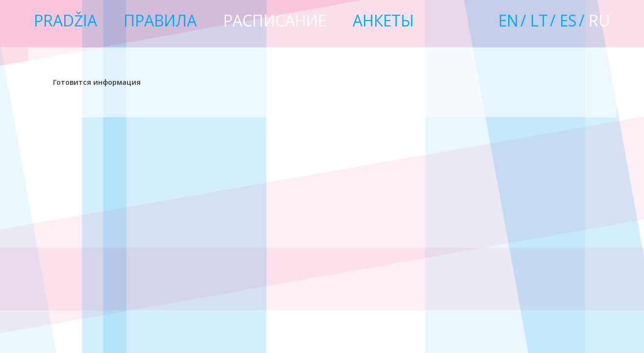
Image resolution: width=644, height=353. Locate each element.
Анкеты (383, 20)
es (568, 20)
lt (539, 20)
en (508, 20)
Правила (160, 20)
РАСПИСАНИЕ (275, 20)
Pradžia (65, 20)
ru (599, 20)
